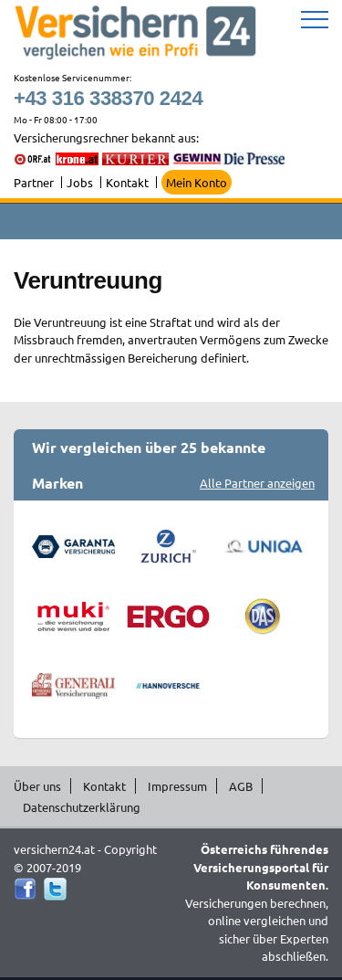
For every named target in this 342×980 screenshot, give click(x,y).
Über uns (37, 786)
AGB (241, 786)
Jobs (80, 182)
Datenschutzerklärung (82, 807)
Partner (34, 182)
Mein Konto (197, 182)
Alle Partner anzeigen (257, 483)
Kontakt (127, 182)
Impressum (177, 786)
